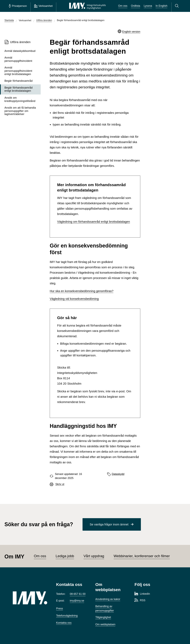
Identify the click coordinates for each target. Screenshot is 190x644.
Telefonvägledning (67, 616)
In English (161, 6)
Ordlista (136, 6)
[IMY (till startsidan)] (30, 598)
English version (131, 32)
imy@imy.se (77, 601)
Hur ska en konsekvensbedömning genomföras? (82, 291)
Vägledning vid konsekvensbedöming (74, 299)
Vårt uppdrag (94, 556)
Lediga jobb (65, 556)
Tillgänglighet (103, 617)
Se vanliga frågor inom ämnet (109, 524)
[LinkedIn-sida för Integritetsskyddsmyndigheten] (142, 594)
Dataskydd (118, 474)
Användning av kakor (108, 599)
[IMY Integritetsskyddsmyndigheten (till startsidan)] (87, 6)
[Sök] (177, 6)
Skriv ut (60, 484)
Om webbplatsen (105, 624)
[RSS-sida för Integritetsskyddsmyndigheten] (140, 600)
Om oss (123, 6)
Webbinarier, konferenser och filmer (142, 556)
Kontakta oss (64, 623)
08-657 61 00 (78, 594)
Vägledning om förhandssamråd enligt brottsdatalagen (94, 222)
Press (60, 608)
